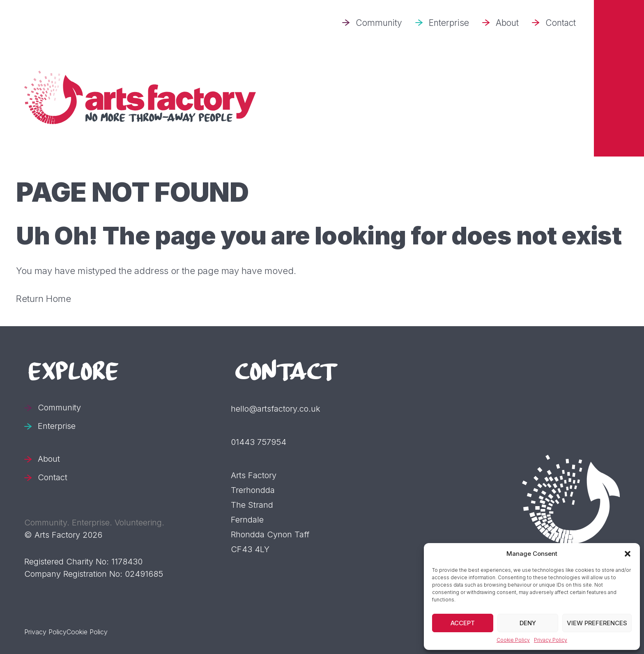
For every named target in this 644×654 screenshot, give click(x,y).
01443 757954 (259, 442)
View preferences (597, 623)
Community (379, 23)
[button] (628, 554)
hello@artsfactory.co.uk (276, 409)
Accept (463, 623)
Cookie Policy (513, 640)
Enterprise (449, 23)
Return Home (44, 299)
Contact (561, 23)
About (507, 23)
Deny (528, 623)
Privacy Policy (551, 640)
